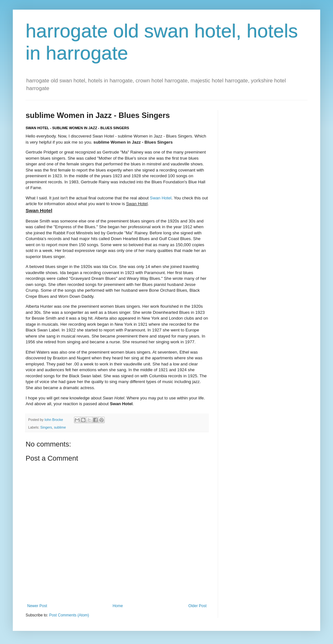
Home (118, 606)
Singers (46, 427)
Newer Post (37, 606)
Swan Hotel (161, 198)
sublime (60, 427)
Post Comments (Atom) (69, 615)
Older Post (197, 606)
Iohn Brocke (54, 420)
